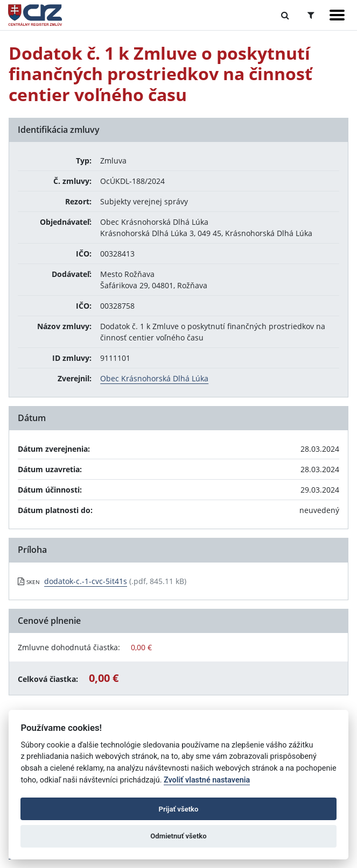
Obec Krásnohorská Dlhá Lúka (154, 378)
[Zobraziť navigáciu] (337, 15)
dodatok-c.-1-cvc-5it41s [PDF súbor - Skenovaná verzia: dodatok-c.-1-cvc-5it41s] (86, 581)
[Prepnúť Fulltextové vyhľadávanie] (285, 15)
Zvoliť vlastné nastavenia (207, 780)
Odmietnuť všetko (178, 836)
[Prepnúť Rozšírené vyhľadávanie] (311, 15)
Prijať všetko (179, 809)
